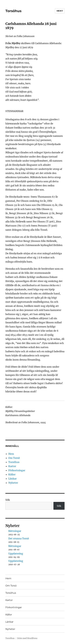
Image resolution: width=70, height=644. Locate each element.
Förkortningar (17, 470)
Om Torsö (14, 458)
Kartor (12, 466)
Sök (8, 500)
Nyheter (13, 483)
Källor (12, 474)
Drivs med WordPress (27, 638)
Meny (60, 11)
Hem (11, 454)
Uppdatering (16, 554)
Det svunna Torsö (19, 538)
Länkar (12, 479)
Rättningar (15, 531)
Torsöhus (13, 11)
